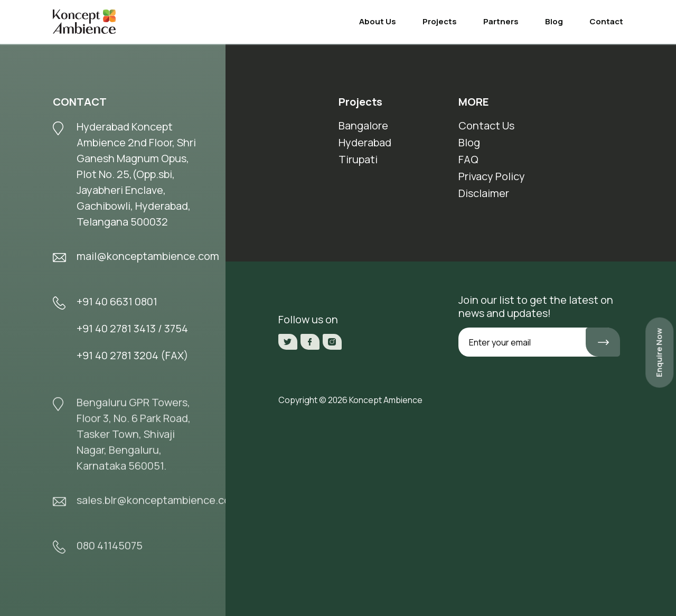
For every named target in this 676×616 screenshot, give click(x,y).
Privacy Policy (492, 176)
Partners (501, 21)
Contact (606, 21)
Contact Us (486, 125)
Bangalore (363, 125)
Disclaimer (484, 193)
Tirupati (358, 159)
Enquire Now (659, 353)
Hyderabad (365, 142)
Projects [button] (440, 21)
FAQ (468, 159)
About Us (378, 21)
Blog (554, 21)
